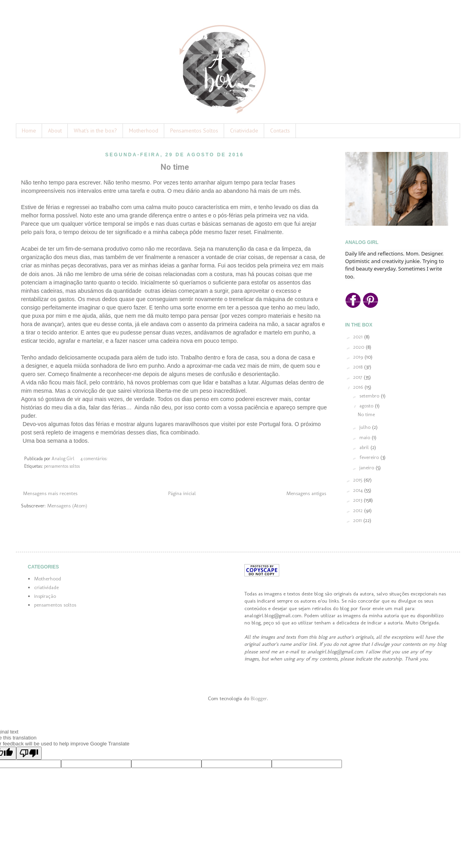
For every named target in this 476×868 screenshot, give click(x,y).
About (55, 131)
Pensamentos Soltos (194, 131)
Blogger (259, 698)
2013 (358, 500)
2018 (359, 367)
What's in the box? (95, 131)
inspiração (45, 596)
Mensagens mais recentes (50, 493)
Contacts (280, 131)
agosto (367, 406)
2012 (359, 510)
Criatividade (244, 131)
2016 (359, 387)
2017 (358, 377)
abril (365, 447)
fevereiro (370, 457)
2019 (359, 357)
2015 (358, 480)
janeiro (368, 468)
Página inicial (182, 493)
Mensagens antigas (306, 493)
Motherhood (144, 131)
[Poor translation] (29, 753)
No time (175, 167)
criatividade (46, 587)
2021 (359, 337)
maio (366, 437)
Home (29, 131)
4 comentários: (94, 459)
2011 (358, 520)
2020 (359, 347)
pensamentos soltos (62, 466)
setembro (370, 396)
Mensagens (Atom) (67, 506)
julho (366, 427)
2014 (359, 490)
